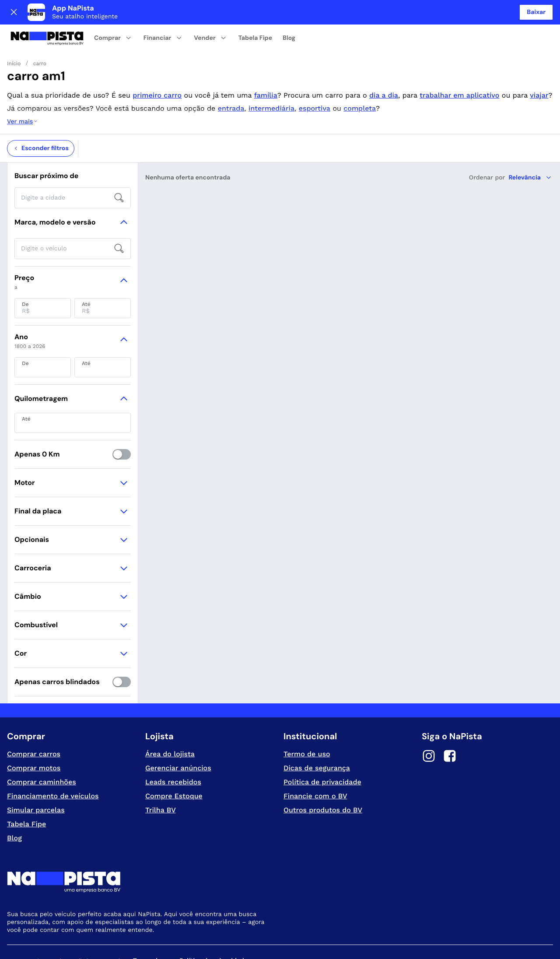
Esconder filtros (41, 113)
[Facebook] (450, 722)
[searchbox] (73, 163)
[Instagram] (429, 722)
